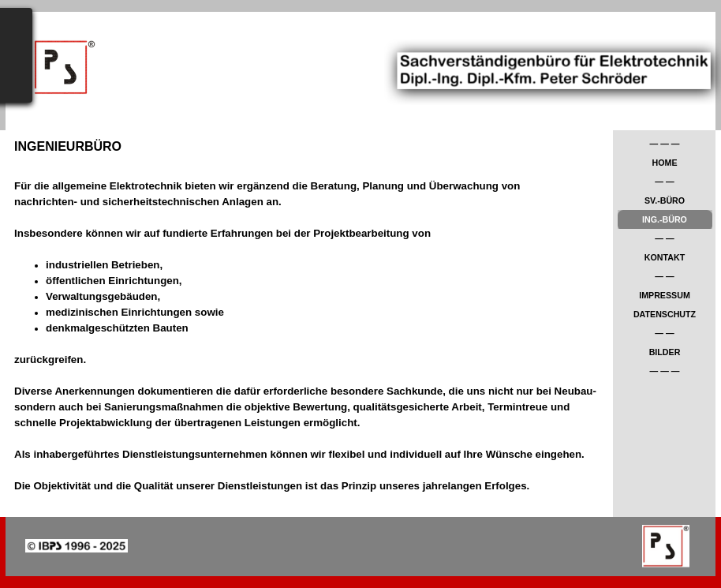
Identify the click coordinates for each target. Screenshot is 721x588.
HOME (665, 163)
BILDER (665, 352)
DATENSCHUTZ (665, 314)
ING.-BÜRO (665, 219)
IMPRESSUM (665, 295)
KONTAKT (665, 257)
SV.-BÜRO (665, 200)
